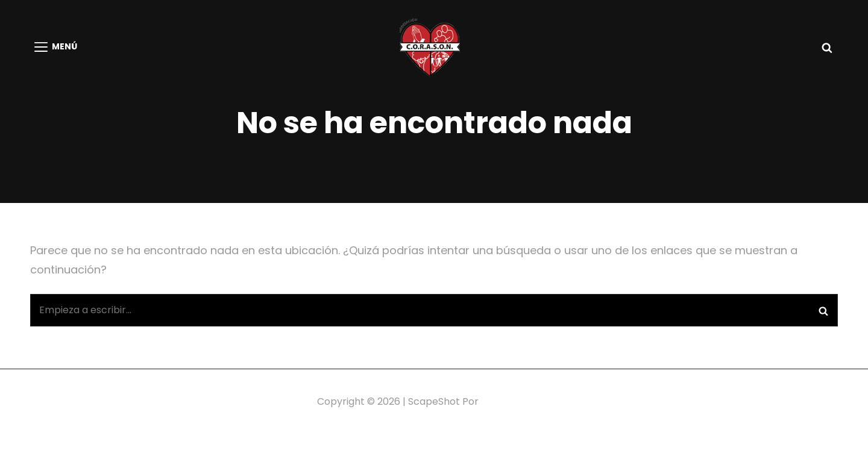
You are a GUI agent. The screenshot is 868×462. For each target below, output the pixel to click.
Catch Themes (516, 401)
